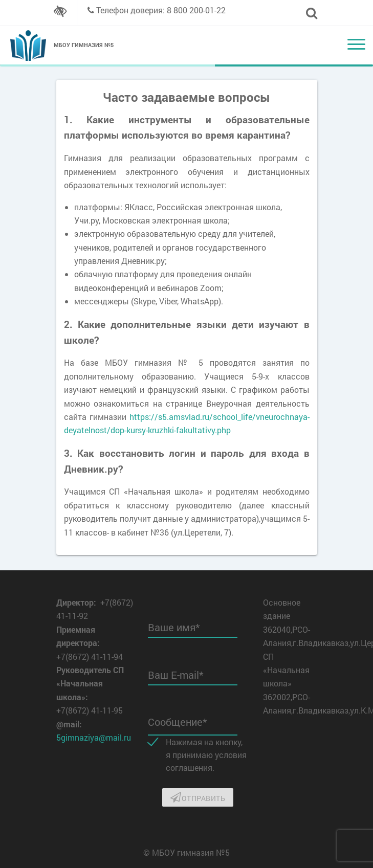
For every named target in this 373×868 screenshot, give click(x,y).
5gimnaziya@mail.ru (94, 737)
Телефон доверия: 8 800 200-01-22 (161, 10)
